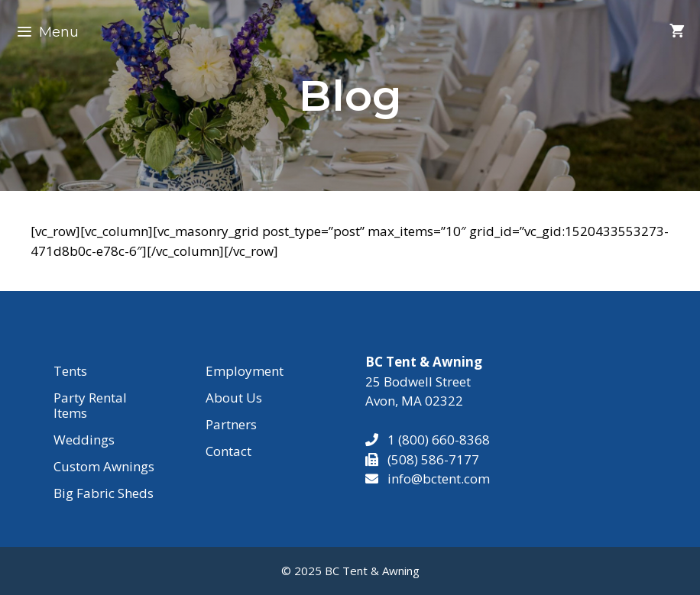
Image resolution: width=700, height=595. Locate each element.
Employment (245, 371)
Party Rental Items (90, 405)
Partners (231, 424)
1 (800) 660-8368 (434, 440)
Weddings (84, 440)
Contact (228, 451)
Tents (70, 371)
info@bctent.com (439, 479)
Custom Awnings (104, 466)
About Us (234, 398)
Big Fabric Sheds (104, 493)
